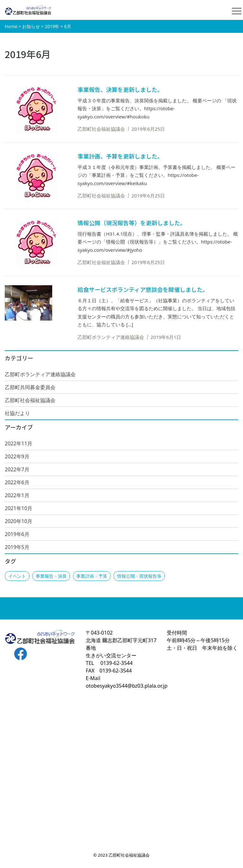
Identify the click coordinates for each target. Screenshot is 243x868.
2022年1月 (17, 495)
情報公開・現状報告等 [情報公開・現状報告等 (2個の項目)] (139, 576)
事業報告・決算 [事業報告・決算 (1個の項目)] (51, 576)
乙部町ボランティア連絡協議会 (40, 374)
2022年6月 (17, 482)
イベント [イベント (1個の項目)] (17, 576)
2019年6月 (17, 534)
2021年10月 (19, 508)
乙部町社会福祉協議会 (30, 400)
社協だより (17, 413)
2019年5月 (17, 547)
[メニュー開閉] (237, 11)
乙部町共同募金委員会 (30, 387)
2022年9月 (17, 456)
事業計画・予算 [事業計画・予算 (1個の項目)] (92, 576)
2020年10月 (19, 521)
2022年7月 (17, 469)
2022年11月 (19, 443)
